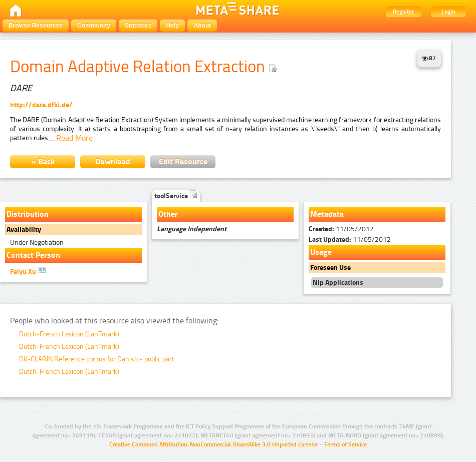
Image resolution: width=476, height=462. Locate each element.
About (202, 26)
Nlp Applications (338, 283)
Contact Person (33, 255)
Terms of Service (345, 444)
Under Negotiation (37, 243)
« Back (43, 161)
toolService (176, 196)
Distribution (28, 214)
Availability (24, 229)
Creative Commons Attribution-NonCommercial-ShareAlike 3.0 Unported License (213, 444)
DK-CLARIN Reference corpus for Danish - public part (97, 359)
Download (113, 161)
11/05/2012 (341, 229)
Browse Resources (36, 26)
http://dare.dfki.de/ (41, 105)
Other (168, 214)
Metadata (327, 214)
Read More (74, 138)
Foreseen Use (330, 268)
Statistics (138, 26)
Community (94, 26)
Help (172, 26)
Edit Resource (183, 161)
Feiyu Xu (28, 271)
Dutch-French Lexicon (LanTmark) (69, 334)
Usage (321, 252)
